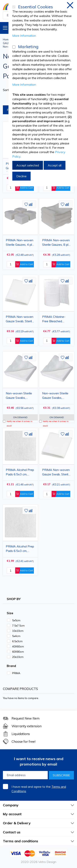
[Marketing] (14, 47)
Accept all (55, 165)
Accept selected (28, 165)
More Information (24, 36)
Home (6, 39)
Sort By (8, 90)
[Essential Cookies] (14, 7)
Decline (21, 176)
